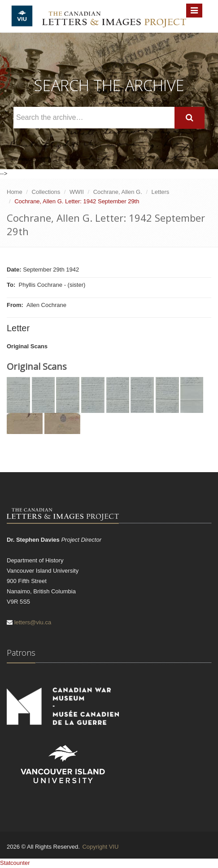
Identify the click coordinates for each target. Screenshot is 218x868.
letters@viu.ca (33, 622)
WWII (77, 192)
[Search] (190, 118)
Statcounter (15, 863)
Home (15, 192)
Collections (46, 192)
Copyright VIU (100, 847)
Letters (161, 192)
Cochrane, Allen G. (118, 192)
